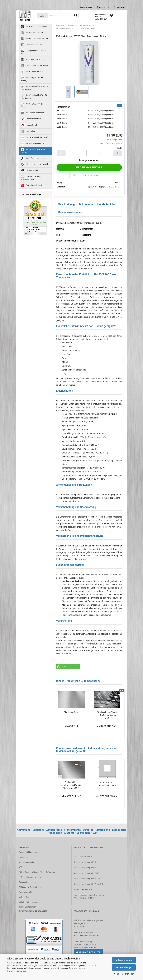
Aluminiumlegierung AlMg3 (85, 868)
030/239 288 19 (89, 932)
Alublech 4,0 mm (71, 712)
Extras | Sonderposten (32, 185)
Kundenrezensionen (70, 212)
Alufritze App (24, 897)
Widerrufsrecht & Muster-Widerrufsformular (37, 872)
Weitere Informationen (124, 974)
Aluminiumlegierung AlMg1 (85, 862)
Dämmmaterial (30, 170)
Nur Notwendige (124, 967)
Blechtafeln (28, 132)
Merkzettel (119, 7)
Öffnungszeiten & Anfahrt (85, 945)
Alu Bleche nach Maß (32, 33)
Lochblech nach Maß (32, 45)
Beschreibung (66, 204)
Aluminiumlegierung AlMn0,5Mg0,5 (88, 884)
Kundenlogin (103, 7)
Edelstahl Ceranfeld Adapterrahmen (31, 178)
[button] (68, 667)
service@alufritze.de (90, 936)
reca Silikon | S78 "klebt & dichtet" (34, 151)
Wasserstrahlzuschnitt (33, 60)
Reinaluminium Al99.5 (83, 857)
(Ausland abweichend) (111, 187)
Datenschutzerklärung (17, 971)
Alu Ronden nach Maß (32, 113)
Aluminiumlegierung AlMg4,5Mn (87, 879)
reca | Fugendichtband (33, 158)
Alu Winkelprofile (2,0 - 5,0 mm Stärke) (34, 97)
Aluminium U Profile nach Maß (34, 105)
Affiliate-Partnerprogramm (29, 902)
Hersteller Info (106, 204)
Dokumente (86, 204)
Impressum (23, 857)
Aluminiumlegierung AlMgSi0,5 (86, 873)
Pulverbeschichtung (27, 892)
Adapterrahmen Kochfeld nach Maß (107, 784)
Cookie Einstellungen (27, 907)
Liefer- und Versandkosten (30, 877)
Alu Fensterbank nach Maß (35, 138)
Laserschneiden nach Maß (34, 66)
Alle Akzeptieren (124, 960)
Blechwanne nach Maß (33, 119)
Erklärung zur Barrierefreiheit (30, 887)
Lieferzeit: (61, 187)
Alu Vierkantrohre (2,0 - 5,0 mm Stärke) (34, 88)
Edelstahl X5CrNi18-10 (83, 890)
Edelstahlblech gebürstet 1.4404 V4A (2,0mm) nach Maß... (71, 785)
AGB (20, 867)
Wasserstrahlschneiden (28, 852)
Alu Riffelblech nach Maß (34, 27)
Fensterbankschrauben (33, 144)
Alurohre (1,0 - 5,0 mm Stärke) (32, 79)
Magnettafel (29, 125)
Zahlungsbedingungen (28, 882)
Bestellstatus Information (85, 948)
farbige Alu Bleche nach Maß (33, 52)
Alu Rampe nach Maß (32, 72)
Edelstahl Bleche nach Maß (35, 39)
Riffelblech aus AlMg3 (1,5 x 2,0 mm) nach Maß (107, 715)
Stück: (119, 148)
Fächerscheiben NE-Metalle (35, 164)
